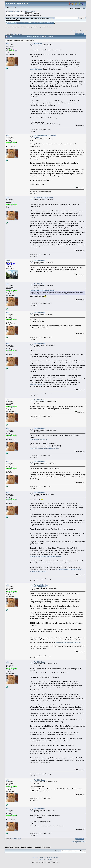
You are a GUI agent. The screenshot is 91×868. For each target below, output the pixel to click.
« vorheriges (74, 31)
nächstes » (83, 31)
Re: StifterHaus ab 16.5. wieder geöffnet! (45, 136)
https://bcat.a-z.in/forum (13, 20)
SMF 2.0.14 (36, 857)
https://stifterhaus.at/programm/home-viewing (45, 557)
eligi (7, 43)
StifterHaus (38, 43)
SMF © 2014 (44, 857)
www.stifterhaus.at (36, 69)
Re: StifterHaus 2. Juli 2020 (44, 198)
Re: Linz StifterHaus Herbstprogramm (41, 586)
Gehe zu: (58, 851)
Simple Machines (53, 857)
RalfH (8, 261)
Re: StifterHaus (39, 261)
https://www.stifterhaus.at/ (39, 440)
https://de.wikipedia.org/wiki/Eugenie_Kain (44, 448)
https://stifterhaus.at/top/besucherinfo (68, 642)
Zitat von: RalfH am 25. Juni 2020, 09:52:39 (42, 290)
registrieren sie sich (30, 11)
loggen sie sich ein (15, 11)
